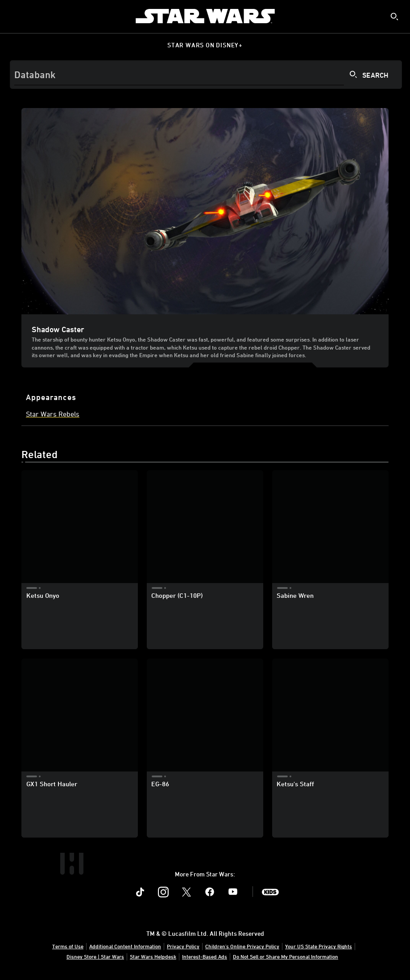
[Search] (206, 75)
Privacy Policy (183, 946)
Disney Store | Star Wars (95, 956)
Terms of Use (68, 946)
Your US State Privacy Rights (319, 946)
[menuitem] (14, 16)
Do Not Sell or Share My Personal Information (286, 956)
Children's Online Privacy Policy (242, 946)
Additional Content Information (125, 946)
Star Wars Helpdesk (153, 956)
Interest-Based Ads (205, 956)
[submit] (394, 17)
